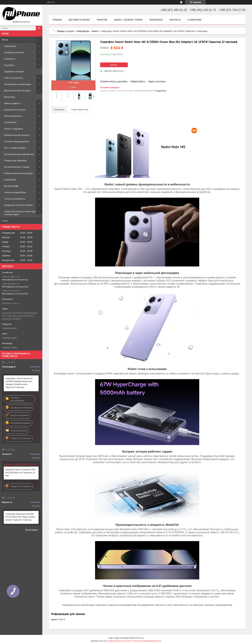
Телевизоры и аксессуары (18, 84)
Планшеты (10, 59)
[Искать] (39, 28)
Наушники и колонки (15, 110)
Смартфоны (10, 46)
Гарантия (102, 20)
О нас (5, 221)
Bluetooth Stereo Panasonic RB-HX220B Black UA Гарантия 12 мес (21, 473)
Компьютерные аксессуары (19, 173)
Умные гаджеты (12, 103)
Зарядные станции (14, 71)
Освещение (10, 180)
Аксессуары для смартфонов (19, 154)
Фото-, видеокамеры (15, 148)
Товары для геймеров (15, 160)
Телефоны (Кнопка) (14, 52)
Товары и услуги (65, 31)
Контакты (175, 20)
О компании (194, 20)
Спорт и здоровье (14, 129)
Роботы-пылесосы (14, 78)
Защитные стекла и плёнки (18, 205)
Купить (114, 65)
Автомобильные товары (17, 167)
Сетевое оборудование (17, 141)
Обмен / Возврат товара (128, 20)
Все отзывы (32, 530)
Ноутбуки (9, 65)
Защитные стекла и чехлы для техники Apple (20, 213)
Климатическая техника (17, 135)
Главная (57, 20)
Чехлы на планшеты (15, 199)
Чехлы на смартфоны (15, 192)
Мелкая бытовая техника (17, 91)
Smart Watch (10, 122)
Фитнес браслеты (13, 116)
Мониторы (10, 97)
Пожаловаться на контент (119, 641)
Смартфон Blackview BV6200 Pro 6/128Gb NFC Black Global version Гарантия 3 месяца (20, 517)
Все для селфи (11, 186)
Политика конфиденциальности (147, 641)
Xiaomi (95, 31)
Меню (5, 40)
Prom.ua (140, 638)
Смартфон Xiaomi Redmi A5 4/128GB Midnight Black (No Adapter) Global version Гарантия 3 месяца (19, 383)
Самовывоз (156, 20)
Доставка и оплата (79, 20)
